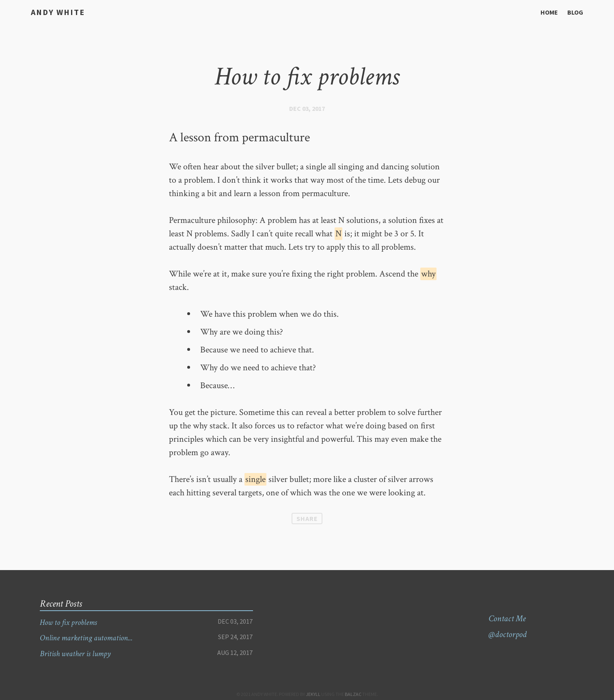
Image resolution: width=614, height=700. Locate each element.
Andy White (55, 12)
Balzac (353, 694)
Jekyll (313, 694)
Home (549, 12)
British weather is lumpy (79, 654)
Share (307, 519)
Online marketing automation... (91, 638)
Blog (575, 12)
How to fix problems (71, 622)
